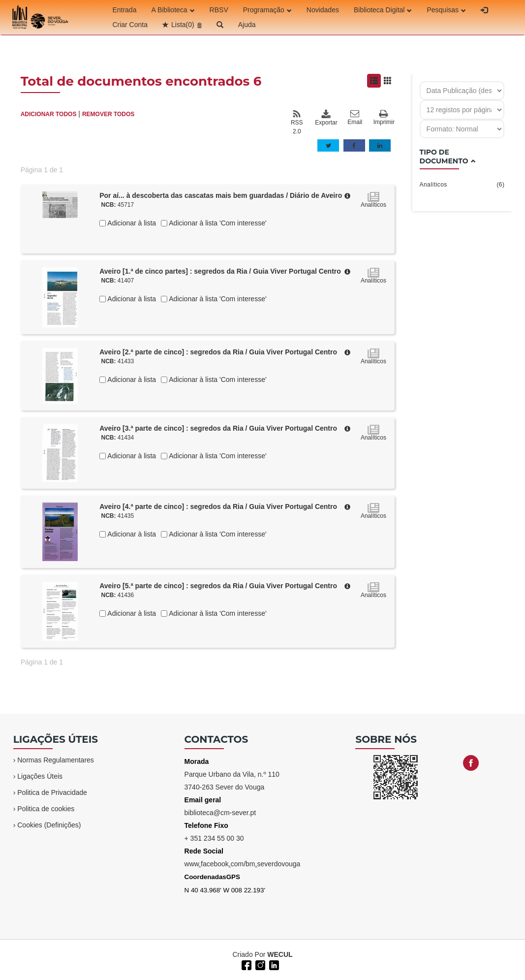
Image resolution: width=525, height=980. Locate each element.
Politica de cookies (46, 809)
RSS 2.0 (297, 122)
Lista (183, 25)
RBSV (219, 10)
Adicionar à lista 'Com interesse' (217, 223)
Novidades (323, 10)
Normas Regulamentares (56, 760)
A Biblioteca (173, 10)
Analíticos (462, 185)
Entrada (124, 10)
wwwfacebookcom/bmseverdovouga (243, 864)
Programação (267, 10)
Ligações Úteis (40, 776)
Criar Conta (130, 25)
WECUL (280, 954)
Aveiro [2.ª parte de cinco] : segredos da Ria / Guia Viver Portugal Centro (218, 352)
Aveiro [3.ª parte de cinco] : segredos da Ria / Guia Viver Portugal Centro (218, 428)
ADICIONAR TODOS (49, 114)
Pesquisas (446, 10)
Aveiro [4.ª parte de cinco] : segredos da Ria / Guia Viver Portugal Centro (218, 506)
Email (355, 118)
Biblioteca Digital (383, 10)
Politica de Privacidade (52, 792)
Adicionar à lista (131, 223)
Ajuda (247, 25)
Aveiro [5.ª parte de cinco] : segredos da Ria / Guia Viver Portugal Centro (218, 586)
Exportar (326, 118)
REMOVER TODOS (108, 114)
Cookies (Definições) (49, 825)
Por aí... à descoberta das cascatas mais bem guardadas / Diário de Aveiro (221, 195)
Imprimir (384, 118)
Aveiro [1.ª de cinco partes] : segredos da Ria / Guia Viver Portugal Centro (220, 271)
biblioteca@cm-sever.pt (220, 813)
